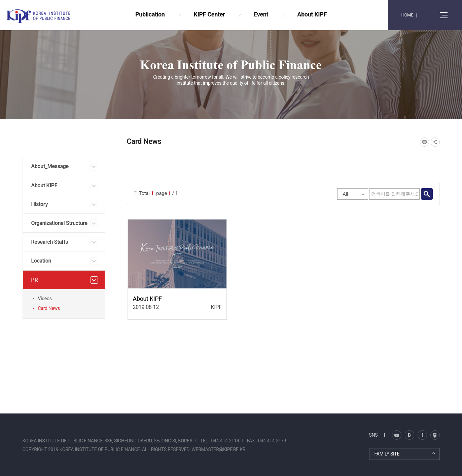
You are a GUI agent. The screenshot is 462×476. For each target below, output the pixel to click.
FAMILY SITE (387, 454)
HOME (407, 15)
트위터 (410, 435)
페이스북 (422, 435)
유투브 (435, 435)
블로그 (397, 435)
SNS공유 (435, 142)
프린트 (424, 142)
